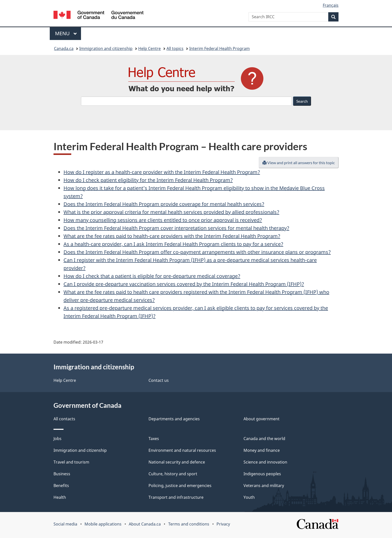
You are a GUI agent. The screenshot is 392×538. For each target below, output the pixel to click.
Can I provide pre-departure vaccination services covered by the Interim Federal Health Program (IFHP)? (184, 284)
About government (261, 419)
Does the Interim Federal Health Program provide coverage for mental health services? (164, 204)
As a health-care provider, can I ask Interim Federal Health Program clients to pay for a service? (173, 244)
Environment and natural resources (182, 450)
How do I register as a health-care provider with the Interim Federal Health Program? (162, 172)
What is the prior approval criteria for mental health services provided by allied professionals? (171, 212)
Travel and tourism (71, 462)
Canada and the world (264, 439)
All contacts (64, 419)
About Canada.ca (145, 524)
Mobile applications (103, 524)
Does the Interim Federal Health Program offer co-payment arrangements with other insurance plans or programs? (197, 252)
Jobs (57, 439)
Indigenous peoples (262, 474)
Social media (65, 524)
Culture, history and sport (173, 474)
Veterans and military (264, 486)
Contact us (159, 380)
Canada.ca (64, 48)
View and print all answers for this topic (299, 163)
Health (60, 497)
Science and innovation (265, 462)
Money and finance (262, 450)
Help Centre (149, 48)
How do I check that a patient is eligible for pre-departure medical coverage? (152, 276)
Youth (249, 497)
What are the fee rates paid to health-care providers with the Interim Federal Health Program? (172, 236)
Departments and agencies (174, 419)
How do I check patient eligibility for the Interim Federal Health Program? (148, 180)
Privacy (223, 524)
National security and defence (177, 462)
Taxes (154, 439)
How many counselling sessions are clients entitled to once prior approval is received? (163, 220)
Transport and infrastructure (176, 497)
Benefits (61, 486)
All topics (175, 48)
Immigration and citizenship (106, 48)
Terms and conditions (189, 524)
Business (62, 474)
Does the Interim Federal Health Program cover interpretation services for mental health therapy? (176, 228)
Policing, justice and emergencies (180, 486)
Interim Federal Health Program (219, 48)
